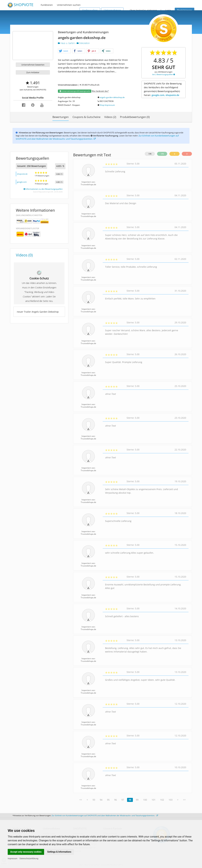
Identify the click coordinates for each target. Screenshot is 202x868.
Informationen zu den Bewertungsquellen (43, 189)
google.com (22, 182)
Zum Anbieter (33, 72)
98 (130, 800)
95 (108, 800)
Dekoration (83, 43)
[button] (64, 51)
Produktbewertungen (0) (135, 117)
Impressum (13, 859)
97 (123, 800)
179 (150, 154)
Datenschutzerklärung (29, 859)
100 (145, 800)
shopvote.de (22, 174)
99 (137, 800)
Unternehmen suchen (69, 5)
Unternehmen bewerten (33, 65)
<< (81, 800)
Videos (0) (24, 255)
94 (101, 800)
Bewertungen (61, 117)
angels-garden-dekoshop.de (112, 97)
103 (171, 800)
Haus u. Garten (67, 43)
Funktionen (47, 5)
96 (116, 800)
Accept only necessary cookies (26, 852)
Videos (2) (110, 117)
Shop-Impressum (107, 105)
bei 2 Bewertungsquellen (164, 74)
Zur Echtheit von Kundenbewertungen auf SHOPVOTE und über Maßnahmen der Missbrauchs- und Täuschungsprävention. (105, 815)
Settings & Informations (59, 852)
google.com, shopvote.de (165, 95)
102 (162, 800)
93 (94, 800)
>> (184, 800)
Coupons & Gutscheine (86, 117)
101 (154, 800)
